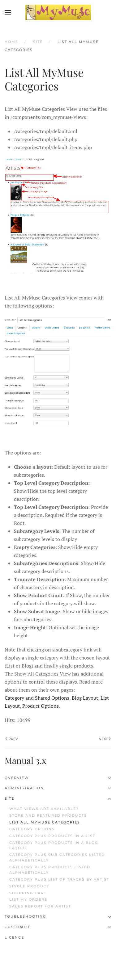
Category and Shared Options (37, 698)
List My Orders (28, 899)
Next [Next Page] (105, 739)
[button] (8, 12)
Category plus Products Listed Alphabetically (50, 870)
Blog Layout (85, 698)
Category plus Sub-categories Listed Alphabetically (57, 857)
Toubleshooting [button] (58, 916)
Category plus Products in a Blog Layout (54, 845)
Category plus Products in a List (52, 836)
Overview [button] (58, 778)
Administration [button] (58, 788)
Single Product (29, 886)
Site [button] (58, 798)
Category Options (32, 829)
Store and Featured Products (48, 815)
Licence (14, 937)
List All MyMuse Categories (45, 822)
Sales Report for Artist (40, 906)
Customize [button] (58, 927)
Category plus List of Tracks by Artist (59, 879)
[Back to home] (58, 12)
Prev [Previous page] (12, 739)
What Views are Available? (44, 809)
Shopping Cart (28, 893)
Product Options (41, 706)
